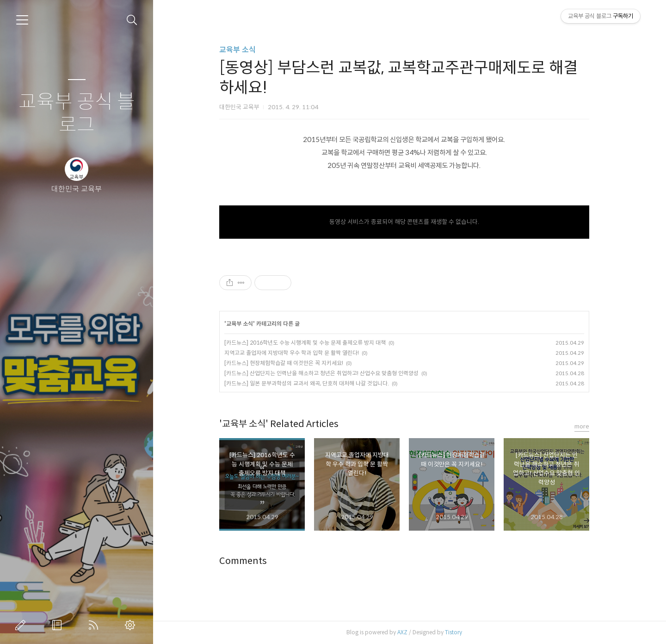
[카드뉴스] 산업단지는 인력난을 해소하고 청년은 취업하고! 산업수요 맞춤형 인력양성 (327, 373)
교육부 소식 (243, 50)
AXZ (408, 632)
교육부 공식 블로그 (77, 114)
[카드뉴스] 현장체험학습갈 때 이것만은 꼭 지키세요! (289, 363)
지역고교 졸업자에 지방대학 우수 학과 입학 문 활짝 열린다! (297, 353)
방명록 (59, 625)
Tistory (459, 632)
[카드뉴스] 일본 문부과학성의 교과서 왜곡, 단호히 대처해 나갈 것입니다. (312, 383)
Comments (249, 561)
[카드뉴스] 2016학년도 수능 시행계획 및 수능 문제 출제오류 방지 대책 (311, 343)
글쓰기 (22, 625)
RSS (95, 625)
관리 (132, 625)
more (587, 426)
